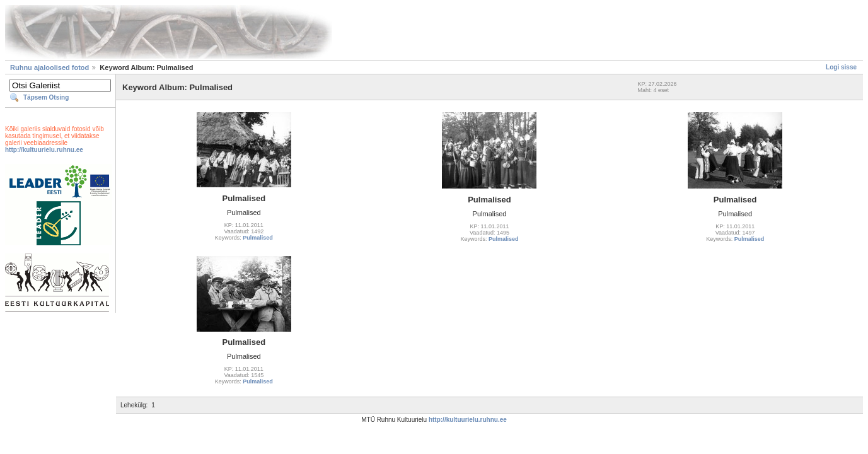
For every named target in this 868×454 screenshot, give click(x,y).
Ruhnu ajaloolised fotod (49, 67)
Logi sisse (841, 67)
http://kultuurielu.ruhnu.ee (44, 150)
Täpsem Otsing (46, 97)
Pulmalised (258, 238)
